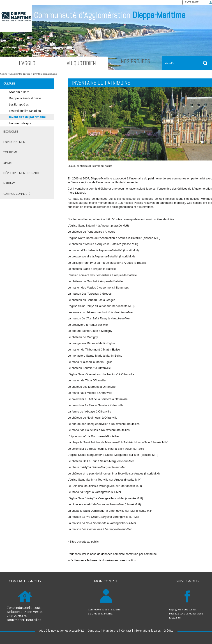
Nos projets (15, 74)
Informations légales (147, 631)
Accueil (4, 74)
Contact (126, 631)
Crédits (168, 631)
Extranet (192, 2)
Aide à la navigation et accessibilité (62, 631)
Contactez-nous (25, 581)
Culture (27, 74)
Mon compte (106, 581)
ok (205, 63)
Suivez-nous (187, 581)
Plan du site (111, 631)
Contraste (94, 631)
